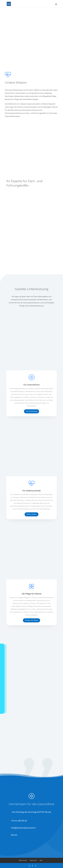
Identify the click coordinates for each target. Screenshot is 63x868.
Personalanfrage (32, 411)
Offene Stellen (31, 514)
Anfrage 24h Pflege (31, 620)
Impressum (33, 860)
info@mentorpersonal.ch (23, 828)
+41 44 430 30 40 (19, 821)
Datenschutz (23, 860)
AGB (41, 860)
